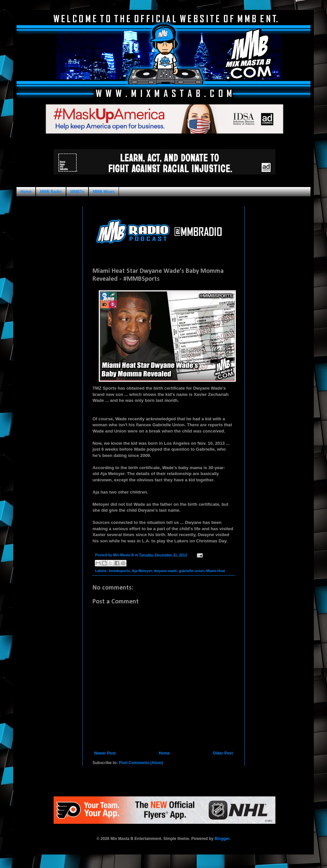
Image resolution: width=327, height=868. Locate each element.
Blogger (222, 839)
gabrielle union (191, 571)
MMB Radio (51, 192)
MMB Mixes (104, 192)
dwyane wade (165, 571)
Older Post (223, 753)
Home (26, 192)
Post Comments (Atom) (141, 763)
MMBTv (77, 192)
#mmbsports (119, 571)
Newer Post (105, 753)
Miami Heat (216, 571)
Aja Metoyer (142, 571)
